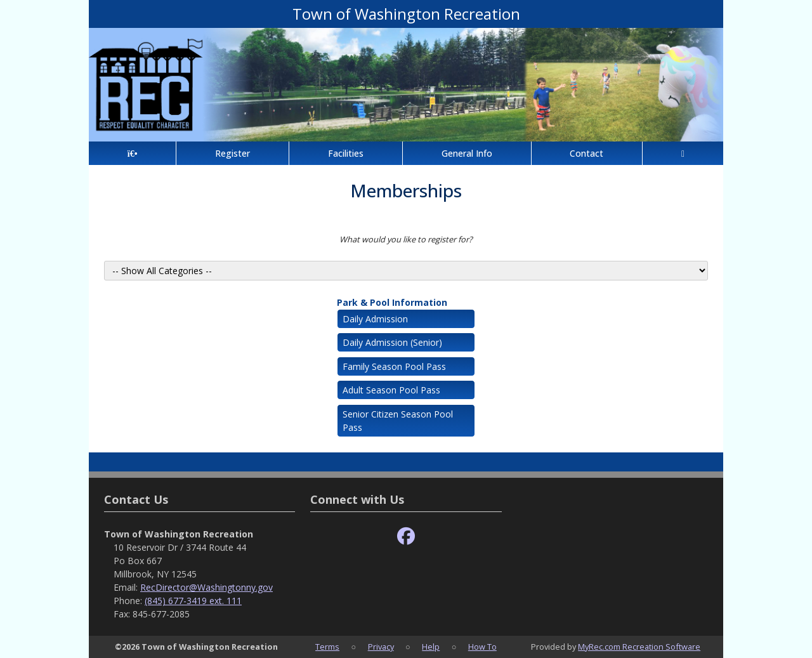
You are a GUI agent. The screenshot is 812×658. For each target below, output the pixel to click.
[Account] (683, 153)
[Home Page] (132, 153)
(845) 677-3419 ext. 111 (193, 601)
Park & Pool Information (392, 302)
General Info (467, 153)
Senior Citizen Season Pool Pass (398, 421)
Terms (327, 647)
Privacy (381, 647)
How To (482, 647)
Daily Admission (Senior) (392, 342)
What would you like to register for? (406, 239)
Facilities (346, 153)
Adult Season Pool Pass (391, 390)
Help (431, 647)
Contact (586, 153)
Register (232, 153)
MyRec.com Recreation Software (639, 647)
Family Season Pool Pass (394, 366)
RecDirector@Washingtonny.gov (206, 587)
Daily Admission (375, 319)
